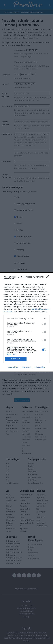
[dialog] (26, 322)
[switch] (44, 324)
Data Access (26, 367)
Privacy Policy (40, 367)
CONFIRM (16, 359)
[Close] (48, 277)
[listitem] (26, 319)
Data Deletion (13, 367)
